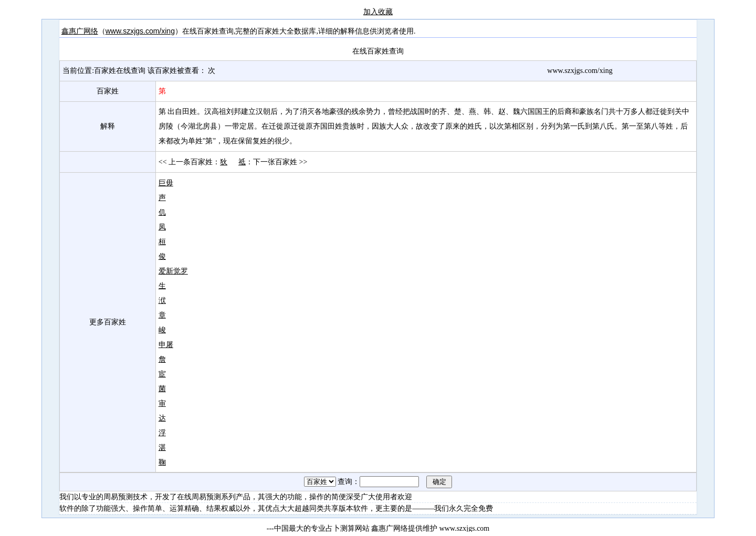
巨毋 (166, 183)
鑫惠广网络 (80, 31)
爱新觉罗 (173, 271)
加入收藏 (378, 12)
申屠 (166, 344)
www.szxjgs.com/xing (140, 31)
